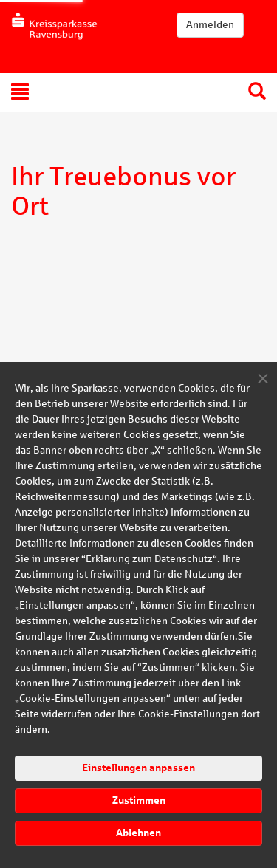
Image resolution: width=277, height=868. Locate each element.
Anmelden (210, 25)
